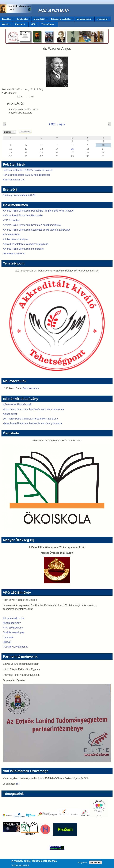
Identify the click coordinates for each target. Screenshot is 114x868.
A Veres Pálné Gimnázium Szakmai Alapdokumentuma (32, 225)
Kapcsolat (20, 24)
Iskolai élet (22, 20)
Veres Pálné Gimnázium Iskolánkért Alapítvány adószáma (33, 409)
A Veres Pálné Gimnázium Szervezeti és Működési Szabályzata (36, 230)
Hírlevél (7, 642)
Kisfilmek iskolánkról (14, 180)
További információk (20, 866)
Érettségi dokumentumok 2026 (19, 195)
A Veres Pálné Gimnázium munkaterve (23, 249)
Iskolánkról (102, 20)
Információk (39, 20)
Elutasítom (95, 863)
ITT (18, 784)
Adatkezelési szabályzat (16, 239)
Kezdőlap (7, 20)
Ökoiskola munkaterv (14, 254)
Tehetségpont (48, 25)
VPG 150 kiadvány (13, 628)
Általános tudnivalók (14, 618)
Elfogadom (83, 863)
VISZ (33, 25)
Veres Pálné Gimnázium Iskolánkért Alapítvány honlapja (32, 423)
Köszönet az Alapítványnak (17, 404)
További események (13, 632)
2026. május (57, 124)
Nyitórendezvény (12, 623)
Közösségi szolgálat (61, 20)
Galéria (6, 25)
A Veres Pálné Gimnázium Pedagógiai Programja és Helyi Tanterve (38, 211)
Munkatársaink (84, 20)
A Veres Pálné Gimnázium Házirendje (23, 215)
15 (72, 149)
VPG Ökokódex (11, 220)
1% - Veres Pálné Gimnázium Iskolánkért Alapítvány (30, 419)
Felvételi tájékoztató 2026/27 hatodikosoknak (27, 175)
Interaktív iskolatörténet (15, 647)
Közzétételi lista (11, 235)
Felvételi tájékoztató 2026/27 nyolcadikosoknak (28, 170)
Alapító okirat (10, 414)
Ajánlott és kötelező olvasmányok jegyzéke (26, 244)
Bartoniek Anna (31, 388)
